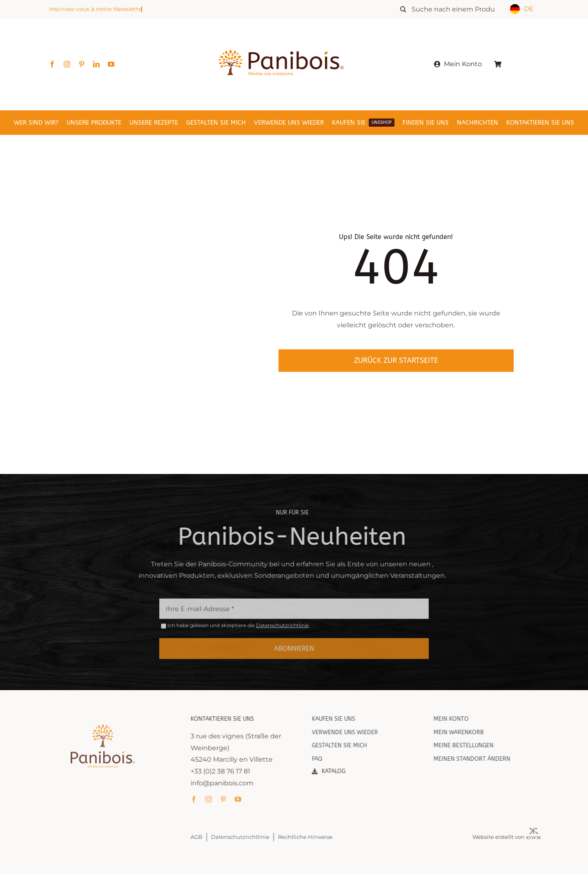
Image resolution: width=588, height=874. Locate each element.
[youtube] (111, 64)
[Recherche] (403, 9)
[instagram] (67, 64)
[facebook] (52, 64)
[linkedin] (96, 64)
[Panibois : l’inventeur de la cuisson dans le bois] (281, 36)
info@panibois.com (228, 783)
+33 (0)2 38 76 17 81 (226, 771)
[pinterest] (82, 64)
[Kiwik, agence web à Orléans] (540, 831)
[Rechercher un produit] (451, 9)
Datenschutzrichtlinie (282, 631)
